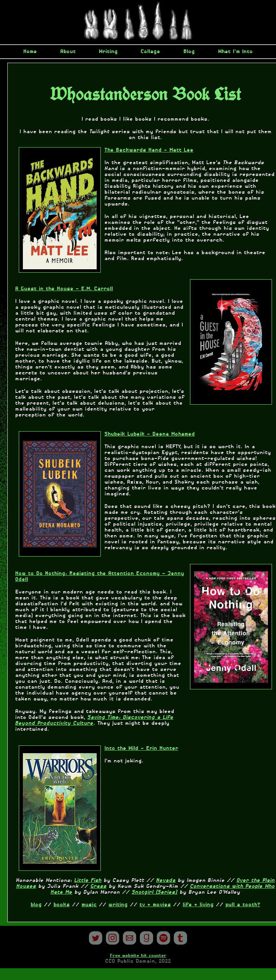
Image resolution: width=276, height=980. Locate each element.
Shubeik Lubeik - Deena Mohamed (150, 434)
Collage (150, 52)
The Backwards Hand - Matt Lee (149, 150)
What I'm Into (235, 52)
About (68, 52)
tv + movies (155, 905)
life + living (198, 905)
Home (30, 52)
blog (36, 905)
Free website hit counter (138, 955)
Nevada (166, 880)
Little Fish (88, 880)
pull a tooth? (243, 905)
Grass (99, 886)
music (89, 905)
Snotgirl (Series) (155, 892)
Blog (189, 52)
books (62, 905)
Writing (108, 52)
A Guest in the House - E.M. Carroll (64, 289)
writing (118, 905)
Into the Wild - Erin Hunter (141, 748)
